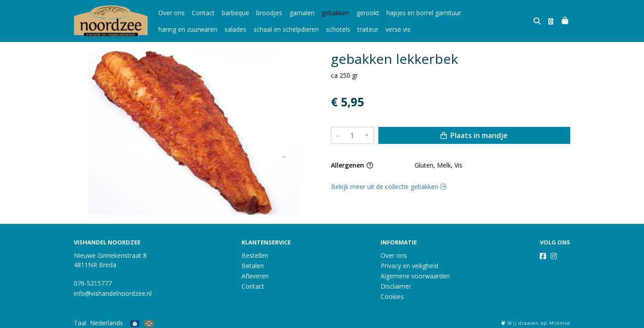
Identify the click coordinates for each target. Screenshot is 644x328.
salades (169, 29)
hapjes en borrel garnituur (424, 13)
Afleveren (255, 276)
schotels (272, 29)
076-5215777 (93, 283)
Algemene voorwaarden (415, 276)
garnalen (302, 13)
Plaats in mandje (474, 135)
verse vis (332, 29)
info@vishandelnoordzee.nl (113, 293)
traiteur (302, 29)
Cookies (392, 296)
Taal (80, 323)
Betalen (253, 266)
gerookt (368, 13)
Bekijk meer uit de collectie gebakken (389, 187)
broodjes (269, 13)
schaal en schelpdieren (220, 29)
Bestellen (255, 255)
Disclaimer (396, 286)
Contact (203, 13)
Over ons (172, 13)
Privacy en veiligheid (409, 266)
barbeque (235, 13)
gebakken (335, 13)
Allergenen (352, 165)
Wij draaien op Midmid (536, 323)
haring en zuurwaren (498, 13)
